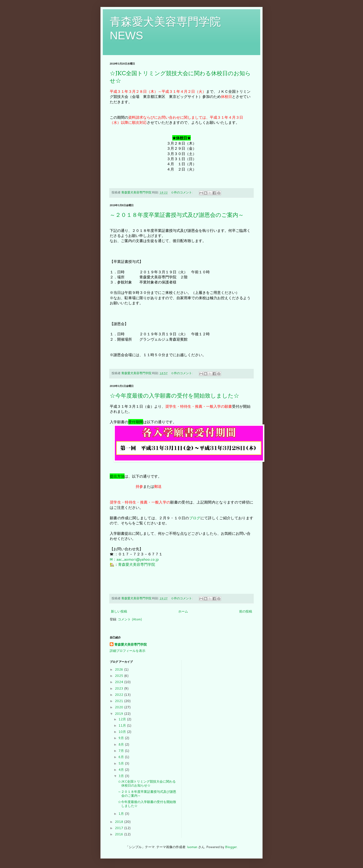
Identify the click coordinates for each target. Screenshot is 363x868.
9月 (122, 738)
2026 (119, 669)
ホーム (183, 611)
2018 (119, 822)
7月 (122, 751)
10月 (123, 732)
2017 (119, 828)
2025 (119, 676)
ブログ (195, 518)
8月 (122, 744)
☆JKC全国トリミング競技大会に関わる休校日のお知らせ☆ (147, 783)
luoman (192, 847)
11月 (123, 725)
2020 (119, 707)
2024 (119, 682)
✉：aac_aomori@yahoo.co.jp (134, 559)
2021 (119, 701)
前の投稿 (246, 611)
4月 (122, 770)
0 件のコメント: (182, 192)
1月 (122, 814)
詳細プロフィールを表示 (128, 651)
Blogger (231, 847)
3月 (122, 776)
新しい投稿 (119, 611)
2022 (119, 695)
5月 (122, 763)
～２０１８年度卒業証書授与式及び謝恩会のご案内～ (177, 215)
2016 (119, 834)
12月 (123, 719)
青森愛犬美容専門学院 (137, 564)
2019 (119, 714)
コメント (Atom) (130, 619)
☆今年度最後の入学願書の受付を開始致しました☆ (174, 396)
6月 (122, 757)
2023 (119, 688)
